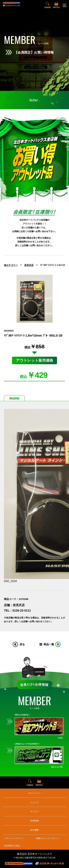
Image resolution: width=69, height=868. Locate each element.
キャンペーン (34, 793)
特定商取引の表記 (12, 846)
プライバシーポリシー (14, 838)
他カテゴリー (11, 265)
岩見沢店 (29, 265)
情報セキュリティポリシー (48, 838)
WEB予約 (56, 7)
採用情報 (34, 821)
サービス (34, 811)
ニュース (34, 802)
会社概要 (34, 830)
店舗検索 (47, 7)
